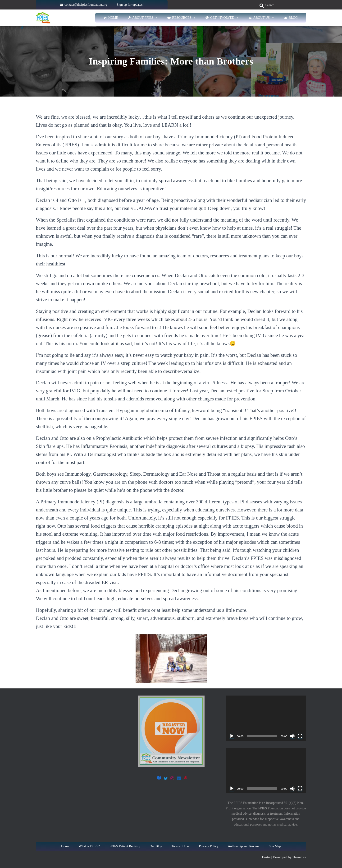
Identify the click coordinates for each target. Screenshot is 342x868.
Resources (184, 18)
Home (113, 18)
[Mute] (292, 736)
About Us (264, 18)
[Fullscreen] (300, 736)
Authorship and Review (244, 846)
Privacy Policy (209, 846)
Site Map (275, 846)
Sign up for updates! (130, 5)
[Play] (232, 736)
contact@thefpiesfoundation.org (86, 5)
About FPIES (145, 18)
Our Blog (156, 846)
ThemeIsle (299, 857)
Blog (293, 18)
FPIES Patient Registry (125, 846)
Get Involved (225, 18)
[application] (266, 718)
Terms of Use (180, 846)
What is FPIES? (89, 846)
